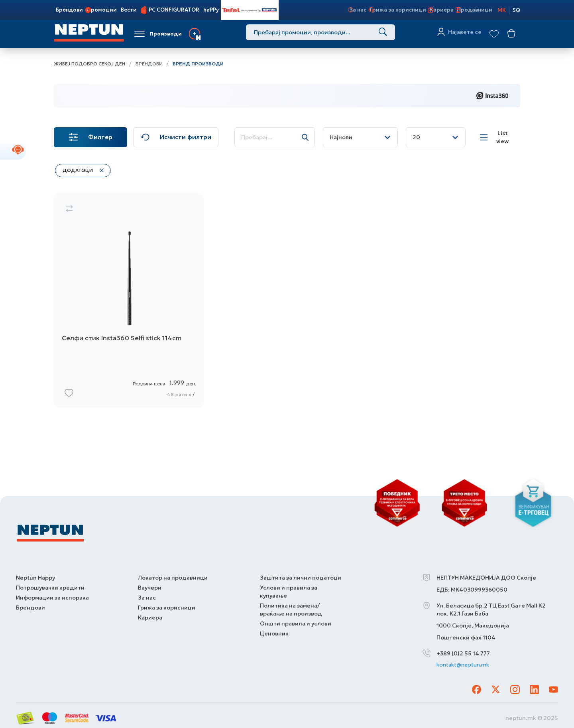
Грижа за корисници (393, 10)
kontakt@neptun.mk (465, 663)
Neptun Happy (35, 575)
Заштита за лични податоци (301, 575)
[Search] (380, 34)
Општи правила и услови (296, 621)
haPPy (211, 10)
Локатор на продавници (173, 575)
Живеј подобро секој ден (89, 64)
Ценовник (274, 631)
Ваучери (150, 585)
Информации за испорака (52, 595)
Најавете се (463, 34)
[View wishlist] (494, 34)
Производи (166, 34)
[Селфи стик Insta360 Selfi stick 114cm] (129, 307)
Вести (129, 10)
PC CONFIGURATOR (174, 10)
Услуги (216, 34)
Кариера (437, 10)
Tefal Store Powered (250, 10)
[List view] (498, 137)
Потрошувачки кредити (50, 585)
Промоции (102, 10)
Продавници (471, 10)
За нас (352, 10)
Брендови (69, 10)
